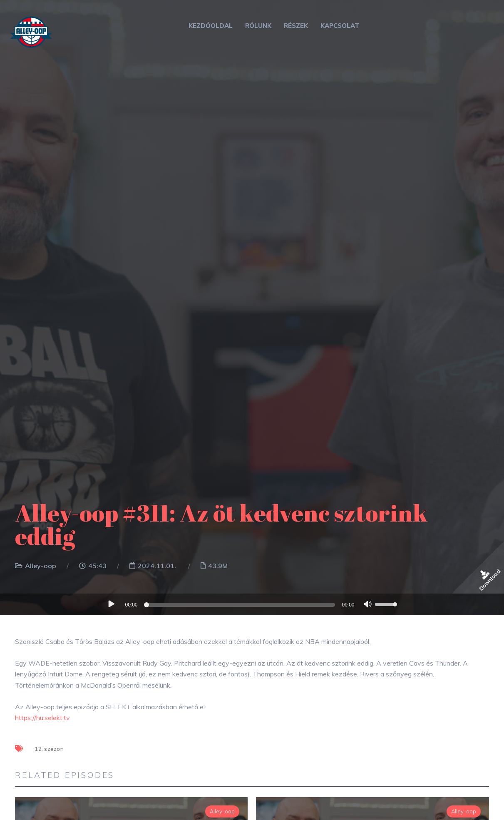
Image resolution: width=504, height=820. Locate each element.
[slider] (241, 605)
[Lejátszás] (111, 604)
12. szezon (49, 749)
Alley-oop (41, 566)
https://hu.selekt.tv (42, 718)
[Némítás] (368, 605)
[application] (252, 604)
